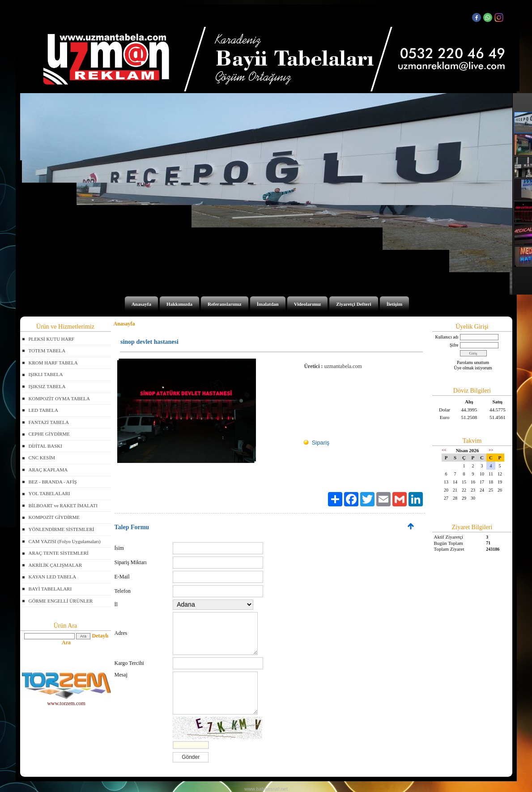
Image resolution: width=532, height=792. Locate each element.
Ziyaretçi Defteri (353, 304)
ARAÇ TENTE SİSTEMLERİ (59, 553)
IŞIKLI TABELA (46, 374)
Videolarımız (308, 304)
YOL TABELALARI (49, 493)
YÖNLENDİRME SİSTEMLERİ (62, 529)
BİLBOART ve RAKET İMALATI (63, 505)
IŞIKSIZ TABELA (47, 386)
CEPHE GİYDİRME (49, 434)
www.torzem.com (66, 700)
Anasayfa (141, 304)
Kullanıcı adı (447, 337)
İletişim (394, 304)
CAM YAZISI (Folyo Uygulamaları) (65, 541)
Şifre (454, 345)
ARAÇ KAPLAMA (48, 470)
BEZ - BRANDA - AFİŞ (53, 482)
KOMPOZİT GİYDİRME (54, 517)
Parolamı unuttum (473, 362)
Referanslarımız (225, 304)
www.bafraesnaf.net (266, 789)
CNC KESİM (42, 458)
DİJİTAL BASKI (45, 446)
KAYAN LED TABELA (53, 577)
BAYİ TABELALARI (50, 589)
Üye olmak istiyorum (473, 368)
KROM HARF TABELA (53, 363)
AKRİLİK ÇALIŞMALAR (55, 565)
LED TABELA (43, 410)
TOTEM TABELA (47, 351)
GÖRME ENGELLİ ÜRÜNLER (61, 601)
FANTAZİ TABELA (49, 422)
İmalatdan (268, 304)
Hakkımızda (179, 304)
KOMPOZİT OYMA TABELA (59, 398)
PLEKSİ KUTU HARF (52, 339)
